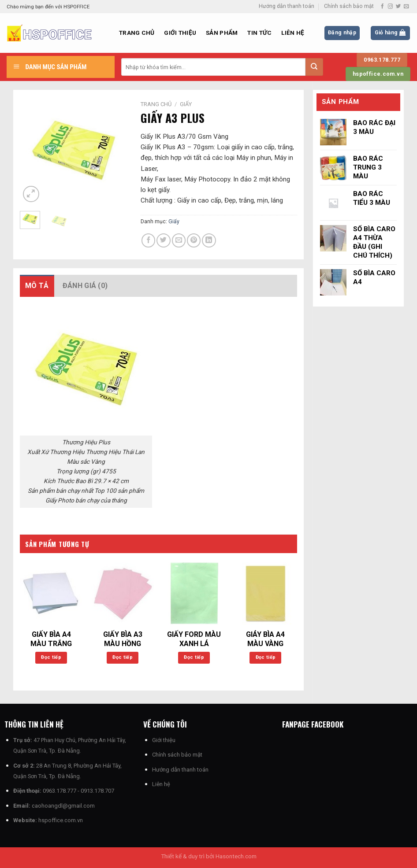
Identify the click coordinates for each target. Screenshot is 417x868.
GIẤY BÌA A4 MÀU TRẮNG (51, 639)
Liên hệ (293, 33)
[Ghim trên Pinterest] (194, 240)
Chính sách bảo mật (349, 6)
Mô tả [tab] (37, 286)
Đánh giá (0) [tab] (85, 286)
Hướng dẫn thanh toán (287, 6)
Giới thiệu (180, 33)
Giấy (186, 104)
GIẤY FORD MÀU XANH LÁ (194, 639)
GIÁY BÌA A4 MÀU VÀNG (265, 639)
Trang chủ (137, 33)
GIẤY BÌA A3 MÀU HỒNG (123, 639)
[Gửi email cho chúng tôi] (406, 7)
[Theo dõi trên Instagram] (390, 7)
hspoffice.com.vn (61, 820)
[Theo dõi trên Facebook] (382, 7)
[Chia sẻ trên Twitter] (163, 240)
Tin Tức (259, 33)
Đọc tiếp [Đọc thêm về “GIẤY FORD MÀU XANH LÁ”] (194, 657)
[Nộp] (314, 67)
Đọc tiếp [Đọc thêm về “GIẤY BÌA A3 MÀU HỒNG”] (123, 657)
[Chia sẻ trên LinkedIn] (209, 240)
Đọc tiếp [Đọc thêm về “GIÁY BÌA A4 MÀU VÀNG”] (266, 657)
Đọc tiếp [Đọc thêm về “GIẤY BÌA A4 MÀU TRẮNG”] (51, 657)
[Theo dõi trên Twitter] (398, 7)
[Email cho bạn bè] (179, 240)
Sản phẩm (222, 33)
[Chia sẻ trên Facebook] (148, 240)
